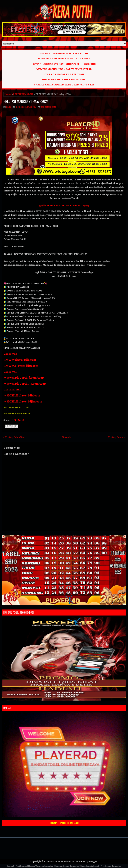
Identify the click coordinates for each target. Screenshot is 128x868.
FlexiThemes (21, 866)
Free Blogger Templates (111, 866)
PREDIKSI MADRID (23, 94)
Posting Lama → (117, 437)
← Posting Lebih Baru (14, 437)
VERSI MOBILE (12, 390)
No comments (48, 107)
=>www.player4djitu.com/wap (25, 384)
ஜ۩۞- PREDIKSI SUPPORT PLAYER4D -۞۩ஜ (64, 205)
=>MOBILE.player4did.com (22, 395)
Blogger (93, 861)
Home (8, 94)
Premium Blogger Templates (67, 866)
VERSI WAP (10, 372)
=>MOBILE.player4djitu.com (23, 401)
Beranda (67, 437)
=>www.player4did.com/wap (24, 377)
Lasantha (49, 866)
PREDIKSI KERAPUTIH (62, 861)
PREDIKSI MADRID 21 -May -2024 (26, 101)
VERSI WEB (10, 354)
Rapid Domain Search (90, 866)
